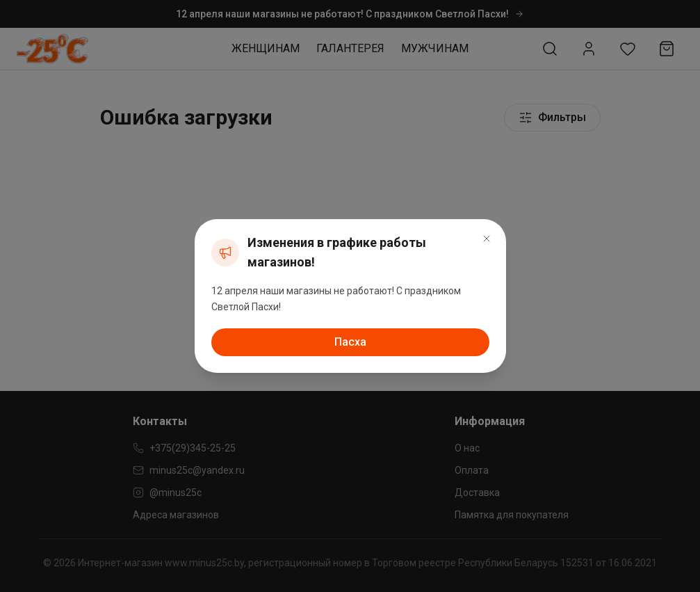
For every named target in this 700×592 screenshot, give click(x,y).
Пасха (350, 342)
